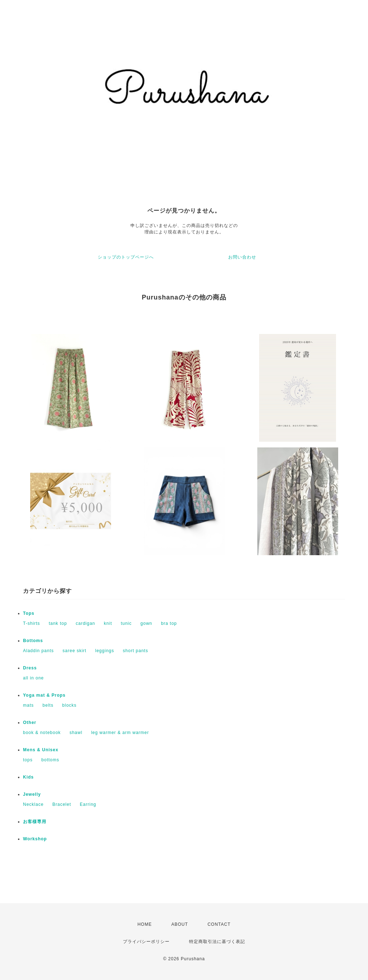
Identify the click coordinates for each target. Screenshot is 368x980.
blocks (69, 705)
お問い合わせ (242, 257)
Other (30, 723)
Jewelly (32, 794)
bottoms (50, 760)
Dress (30, 668)
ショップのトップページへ (126, 257)
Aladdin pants (38, 651)
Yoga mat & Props (44, 695)
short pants (135, 651)
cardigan (86, 623)
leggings (105, 651)
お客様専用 (35, 822)
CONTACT (219, 924)
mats (28, 705)
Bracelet (62, 804)
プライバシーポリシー (146, 942)
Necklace (33, 804)
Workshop (35, 839)
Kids (28, 777)
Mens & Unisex (41, 750)
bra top (169, 623)
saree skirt (74, 651)
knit (108, 623)
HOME (144, 924)
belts (48, 705)
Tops (29, 613)
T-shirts (31, 623)
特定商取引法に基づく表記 (217, 942)
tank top (58, 623)
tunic (126, 623)
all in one (33, 678)
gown (146, 623)
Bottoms (33, 641)
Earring (88, 804)
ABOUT (180, 924)
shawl (76, 733)
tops (28, 760)
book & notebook (42, 733)
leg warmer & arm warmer (120, 733)
